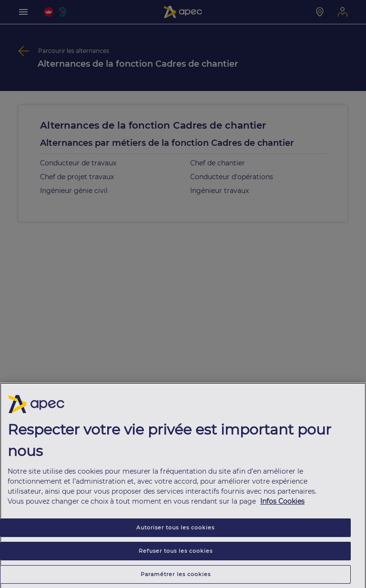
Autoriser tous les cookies (175, 529)
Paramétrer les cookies (176, 576)
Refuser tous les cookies (176, 553)
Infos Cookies (282, 503)
